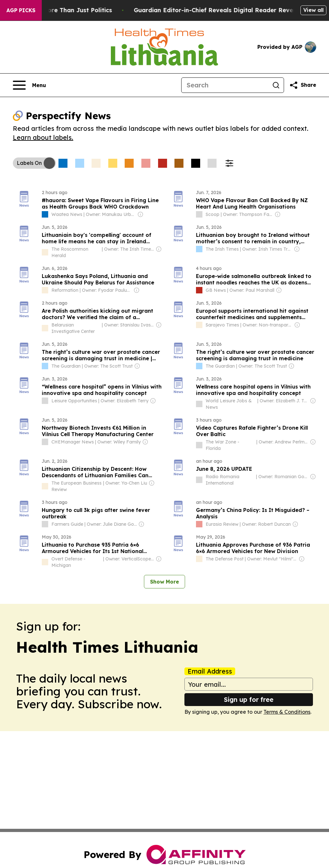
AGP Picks (21, 10)
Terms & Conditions (287, 712)
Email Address (210, 671)
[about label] (45, 214)
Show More (164, 582)
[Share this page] (303, 85)
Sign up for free (249, 699)
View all (313, 10)
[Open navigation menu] (29, 85)
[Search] (225, 85)
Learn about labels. (43, 137)
